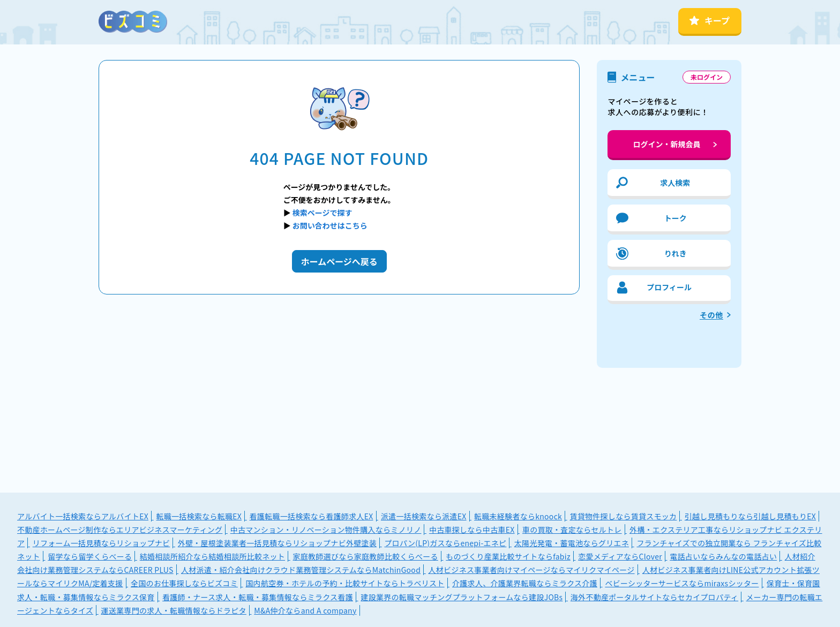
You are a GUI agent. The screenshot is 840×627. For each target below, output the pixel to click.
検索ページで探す (322, 213)
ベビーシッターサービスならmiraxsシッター (682, 583)
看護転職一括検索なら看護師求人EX (312, 516)
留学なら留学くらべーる (90, 556)
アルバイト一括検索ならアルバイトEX (83, 516)
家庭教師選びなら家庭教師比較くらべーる (366, 556)
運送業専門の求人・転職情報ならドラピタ (174, 610)
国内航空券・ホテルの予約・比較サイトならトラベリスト (345, 583)
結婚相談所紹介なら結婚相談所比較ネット (212, 556)
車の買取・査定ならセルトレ (572, 530)
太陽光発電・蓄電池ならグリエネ (572, 543)
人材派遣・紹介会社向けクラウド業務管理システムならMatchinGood (301, 570)
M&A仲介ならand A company (305, 610)
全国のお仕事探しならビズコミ (184, 583)
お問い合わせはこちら (330, 225)
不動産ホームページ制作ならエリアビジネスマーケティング (120, 530)
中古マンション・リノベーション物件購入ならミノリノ (326, 530)
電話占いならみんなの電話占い (723, 556)
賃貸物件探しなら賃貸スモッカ (623, 516)
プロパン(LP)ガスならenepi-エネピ (445, 543)
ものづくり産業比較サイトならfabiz (508, 556)
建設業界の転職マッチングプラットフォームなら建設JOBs (462, 597)
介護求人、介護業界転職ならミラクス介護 (525, 583)
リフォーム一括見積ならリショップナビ (102, 543)
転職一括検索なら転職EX (199, 516)
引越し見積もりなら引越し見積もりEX (750, 516)
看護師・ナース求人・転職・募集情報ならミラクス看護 (258, 597)
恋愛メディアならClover (620, 556)
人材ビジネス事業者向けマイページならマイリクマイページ (532, 570)
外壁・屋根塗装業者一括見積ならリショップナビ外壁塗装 (277, 543)
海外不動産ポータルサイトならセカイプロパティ (654, 597)
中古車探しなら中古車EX (472, 530)
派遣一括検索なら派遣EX (424, 516)
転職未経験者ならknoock (518, 516)
